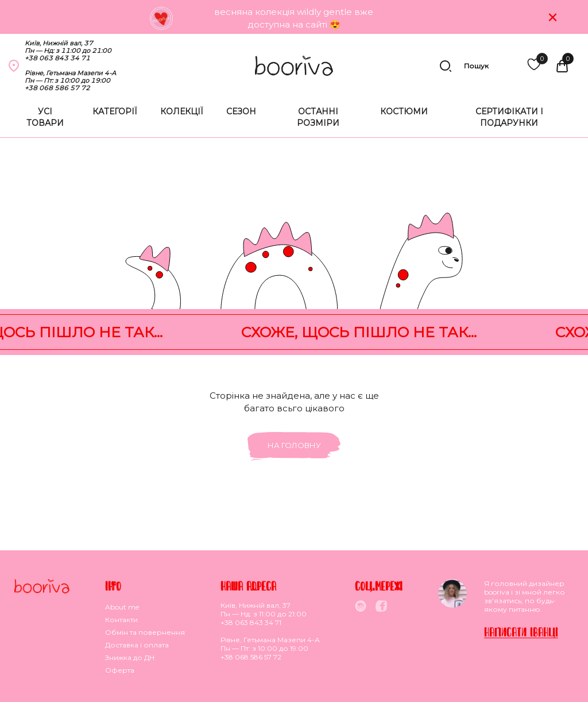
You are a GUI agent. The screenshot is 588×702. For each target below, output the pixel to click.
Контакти (121, 620)
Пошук (464, 66)
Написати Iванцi (521, 632)
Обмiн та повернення (145, 632)
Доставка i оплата (137, 645)
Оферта (120, 670)
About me (122, 607)
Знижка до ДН (130, 657)
